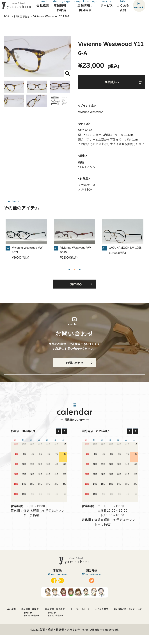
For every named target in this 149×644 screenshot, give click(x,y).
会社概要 (12, 618)
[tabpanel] (74, 241)
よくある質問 (102, 618)
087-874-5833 (95, 583)
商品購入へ (112, 84)
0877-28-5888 (58, 583)
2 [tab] (75, 271)
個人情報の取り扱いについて (128, 618)
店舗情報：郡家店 (30, 618)
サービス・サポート (80, 618)
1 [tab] (69, 271)
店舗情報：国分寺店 (55, 618)
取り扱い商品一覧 (32, 625)
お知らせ (28, 622)
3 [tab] (80, 271)
